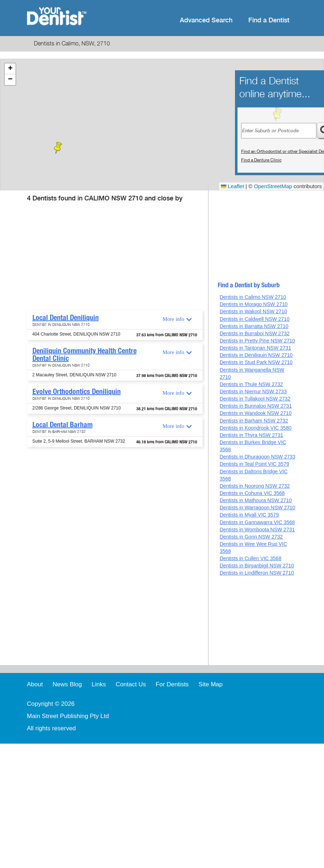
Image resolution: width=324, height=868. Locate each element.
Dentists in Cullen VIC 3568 (250, 558)
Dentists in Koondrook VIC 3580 (255, 428)
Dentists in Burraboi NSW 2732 (254, 333)
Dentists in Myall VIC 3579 (249, 515)
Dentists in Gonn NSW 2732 (251, 537)
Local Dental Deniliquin (66, 318)
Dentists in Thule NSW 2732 (251, 384)
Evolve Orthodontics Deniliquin (77, 391)
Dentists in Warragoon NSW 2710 (257, 508)
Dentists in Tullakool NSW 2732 (255, 399)
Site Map (211, 684)
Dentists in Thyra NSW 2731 (251, 435)
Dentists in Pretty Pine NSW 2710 (257, 341)
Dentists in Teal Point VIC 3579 (254, 464)
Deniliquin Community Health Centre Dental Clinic (85, 355)
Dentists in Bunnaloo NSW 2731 (256, 406)
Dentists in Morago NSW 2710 (253, 304)
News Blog (67, 684)
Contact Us (131, 684)
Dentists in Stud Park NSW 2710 (256, 362)
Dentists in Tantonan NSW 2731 (255, 348)
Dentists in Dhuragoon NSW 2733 (257, 457)
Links (99, 684)
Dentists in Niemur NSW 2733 (253, 391)
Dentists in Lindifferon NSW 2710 (257, 573)
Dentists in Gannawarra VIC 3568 (257, 522)
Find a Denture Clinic (261, 160)
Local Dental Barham (63, 425)
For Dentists (172, 684)
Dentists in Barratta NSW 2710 (254, 326)
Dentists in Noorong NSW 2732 (255, 486)
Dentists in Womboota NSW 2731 (257, 530)
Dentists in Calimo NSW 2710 (253, 297)
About (35, 684)
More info (173, 319)
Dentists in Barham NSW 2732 (254, 421)
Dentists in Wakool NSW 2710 (253, 311)
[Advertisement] (114, 256)
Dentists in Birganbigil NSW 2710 (257, 566)
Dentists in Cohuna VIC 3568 (252, 493)
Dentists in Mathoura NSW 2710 (256, 500)
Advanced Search (206, 20)
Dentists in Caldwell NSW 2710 (254, 319)
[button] (58, 148)
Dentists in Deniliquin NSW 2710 (256, 355)
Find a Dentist (269, 20)
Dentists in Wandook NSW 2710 (255, 413)
